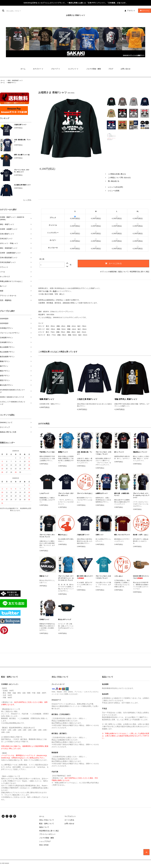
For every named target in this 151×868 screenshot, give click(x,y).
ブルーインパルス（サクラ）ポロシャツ (22, 171)
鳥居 (55, 291)
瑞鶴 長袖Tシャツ (47, 399)
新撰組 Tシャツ (63, 452)
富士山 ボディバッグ (65, 619)
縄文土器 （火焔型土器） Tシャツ (122, 494)
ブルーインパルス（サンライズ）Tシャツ (47, 536)
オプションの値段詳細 (108, 272)
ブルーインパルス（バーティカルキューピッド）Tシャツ (141, 495)
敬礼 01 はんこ (63, 535)
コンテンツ (73, 69)
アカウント (131, 11)
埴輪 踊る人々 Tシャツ (140, 452)
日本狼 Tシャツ (44, 619)
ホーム (23, 69)
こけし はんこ (119, 576)
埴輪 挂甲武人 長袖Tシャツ (126, 399)
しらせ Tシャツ (44, 493)
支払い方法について (47, 820)
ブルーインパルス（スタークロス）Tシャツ (103, 577)
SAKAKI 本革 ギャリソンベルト (141, 577)
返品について (123, 272)
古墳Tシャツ (99, 535)
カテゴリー (38, 69)
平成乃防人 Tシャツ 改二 (47, 452)
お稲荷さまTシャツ (102, 493)
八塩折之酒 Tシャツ (20, 125)
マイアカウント (70, 816)
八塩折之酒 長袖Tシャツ (87, 399)
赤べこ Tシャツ (119, 452)
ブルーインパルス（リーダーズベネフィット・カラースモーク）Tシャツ (66, 578)
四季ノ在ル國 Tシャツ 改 (22, 155)
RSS (41, 845)
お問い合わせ (126, 69)
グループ (56, 69)
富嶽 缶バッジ (44, 576)
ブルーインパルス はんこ (85, 493)
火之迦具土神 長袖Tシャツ (22, 185)
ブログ (111, 69)
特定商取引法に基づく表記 (140, 272)
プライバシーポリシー (47, 834)
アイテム (144, 11)
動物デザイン (12, 83)
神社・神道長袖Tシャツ (15, 80)
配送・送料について (47, 824)
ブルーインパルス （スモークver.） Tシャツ (103, 453)
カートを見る (69, 820)
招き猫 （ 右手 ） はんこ (141, 535)
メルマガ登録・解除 (94, 69)
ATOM (46, 845)
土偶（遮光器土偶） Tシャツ (22, 141)
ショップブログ (45, 841)
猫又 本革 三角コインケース (85, 577)
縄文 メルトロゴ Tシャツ (122, 535)
